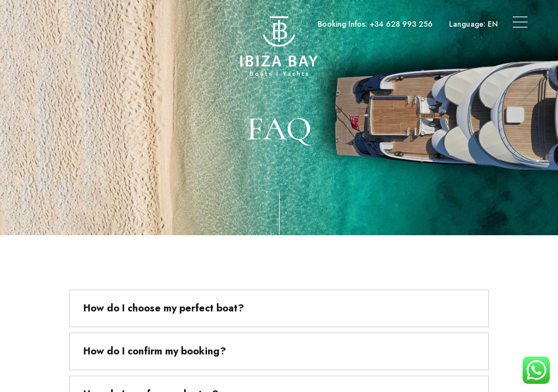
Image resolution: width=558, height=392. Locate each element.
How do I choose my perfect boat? (164, 308)
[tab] (279, 308)
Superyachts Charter (165, 24)
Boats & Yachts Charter (74, 24)
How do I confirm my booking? (155, 351)
